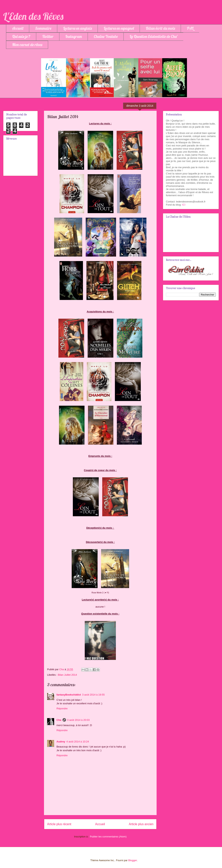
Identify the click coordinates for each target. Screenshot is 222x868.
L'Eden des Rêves (33, 16)
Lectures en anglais (77, 28)
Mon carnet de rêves (27, 45)
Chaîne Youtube (106, 36)
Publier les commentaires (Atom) (108, 837)
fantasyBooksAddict (69, 695)
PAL (190, 28)
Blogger (133, 860)
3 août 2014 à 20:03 (78, 720)
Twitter (48, 36)
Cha (59, 720)
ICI (184, 205)
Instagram (74, 36)
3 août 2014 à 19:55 (93, 695)
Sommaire (43, 28)
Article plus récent (59, 824)
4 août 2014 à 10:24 (78, 742)
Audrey (61, 742)
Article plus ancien (141, 824)
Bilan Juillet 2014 (67, 675)
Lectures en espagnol (119, 28)
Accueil (18, 28)
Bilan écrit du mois (160, 28)
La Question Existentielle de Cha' (153, 36)
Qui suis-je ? (21, 36)
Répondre (62, 708)
